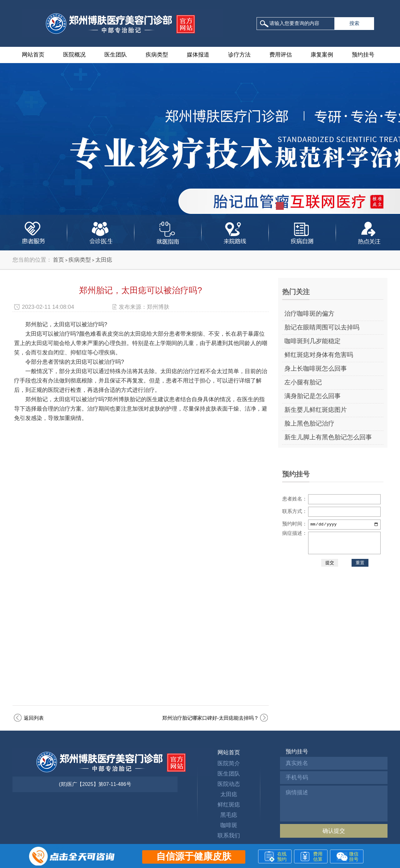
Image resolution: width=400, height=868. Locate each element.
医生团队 (116, 55)
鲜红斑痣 (229, 805)
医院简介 (229, 763)
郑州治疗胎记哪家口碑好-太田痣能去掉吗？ (210, 718)
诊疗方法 (239, 55)
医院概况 (74, 55)
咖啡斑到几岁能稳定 (312, 341)
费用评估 (281, 55)
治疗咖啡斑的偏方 (309, 313)
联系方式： (295, 511)
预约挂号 (363, 55)
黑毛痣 (229, 815)
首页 (58, 260)
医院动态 (229, 784)
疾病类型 (157, 55)
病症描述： (295, 533)
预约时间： (295, 524)
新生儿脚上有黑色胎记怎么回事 (328, 437)
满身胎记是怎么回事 (312, 396)
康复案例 (322, 55)
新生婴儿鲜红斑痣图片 (316, 410)
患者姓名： (295, 499)
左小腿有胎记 (303, 382)
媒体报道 (198, 55)
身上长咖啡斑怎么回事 (316, 368)
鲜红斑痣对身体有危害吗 (319, 355)
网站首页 (33, 55)
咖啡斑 (229, 825)
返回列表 (34, 718)
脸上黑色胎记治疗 (309, 423)
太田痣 (104, 260)
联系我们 (229, 836)
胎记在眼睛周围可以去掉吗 (322, 327)
